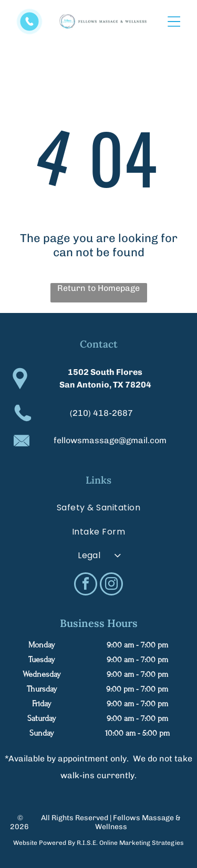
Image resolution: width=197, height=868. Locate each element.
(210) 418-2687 (101, 413)
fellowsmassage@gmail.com (110, 440)
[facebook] (86, 585)
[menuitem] (99, 508)
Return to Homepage (98, 288)
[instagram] (111, 585)
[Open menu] (174, 22)
